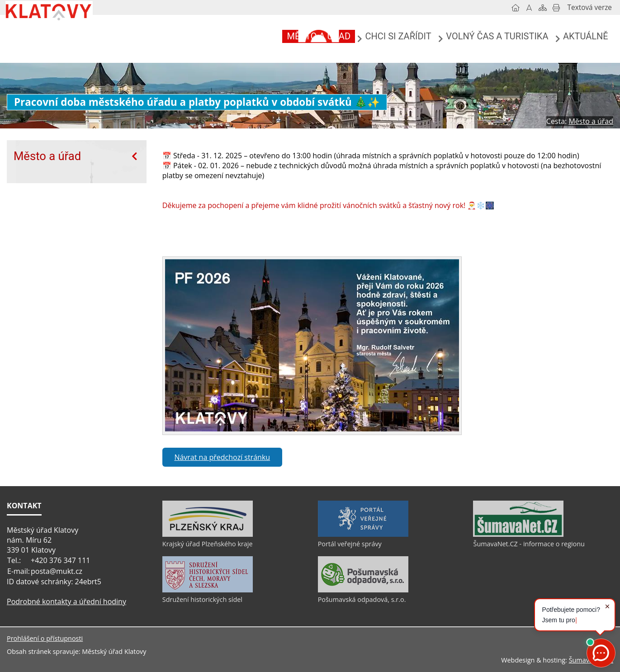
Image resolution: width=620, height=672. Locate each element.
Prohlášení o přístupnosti (45, 638)
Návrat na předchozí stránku (222, 457)
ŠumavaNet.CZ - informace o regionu (529, 544)
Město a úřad (47, 156)
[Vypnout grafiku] (529, 8)
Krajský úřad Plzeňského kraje (208, 544)
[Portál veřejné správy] (363, 535)
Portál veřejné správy (350, 544)
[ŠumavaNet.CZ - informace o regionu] (518, 535)
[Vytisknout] (556, 8)
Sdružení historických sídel (202, 599)
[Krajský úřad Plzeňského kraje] (208, 535)
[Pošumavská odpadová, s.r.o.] (363, 590)
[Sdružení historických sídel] (208, 590)
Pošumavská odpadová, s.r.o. (362, 599)
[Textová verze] (590, 8)
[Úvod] (516, 8)
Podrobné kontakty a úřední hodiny (66, 601)
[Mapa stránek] (543, 8)
